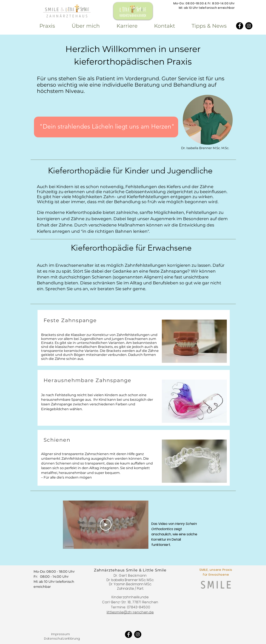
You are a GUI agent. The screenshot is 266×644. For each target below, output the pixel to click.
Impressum (60, 634)
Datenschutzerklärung (62, 639)
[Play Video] (106, 525)
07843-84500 (139, 607)
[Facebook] (240, 26)
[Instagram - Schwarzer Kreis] (249, 26)
